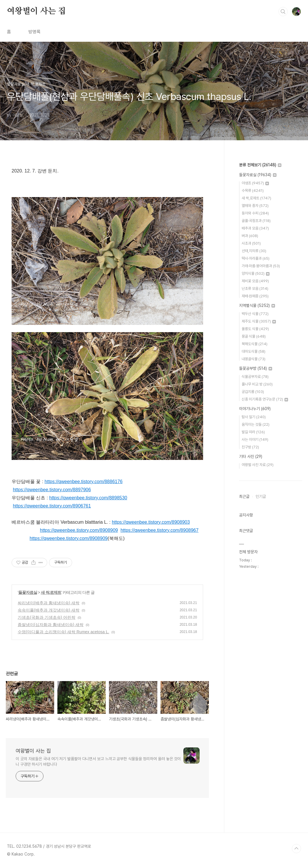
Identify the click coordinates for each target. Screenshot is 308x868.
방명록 (34, 32)
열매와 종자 (255, 206)
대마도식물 (254, 351)
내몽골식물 (254, 359)
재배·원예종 (255, 296)
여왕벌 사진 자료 (258, 465)
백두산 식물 (255, 314)
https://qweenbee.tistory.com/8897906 (52, 490)
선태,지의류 (254, 251)
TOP (296, 849)
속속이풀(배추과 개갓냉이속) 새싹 (49, 610)
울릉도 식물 (255, 329)
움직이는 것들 (256, 424)
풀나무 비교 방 (257, 384)
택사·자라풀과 (256, 258)
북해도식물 (255, 344)
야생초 (255, 183)
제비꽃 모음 (255, 281)
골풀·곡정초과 (256, 221)
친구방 (250, 447)
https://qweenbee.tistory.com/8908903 (151, 522)
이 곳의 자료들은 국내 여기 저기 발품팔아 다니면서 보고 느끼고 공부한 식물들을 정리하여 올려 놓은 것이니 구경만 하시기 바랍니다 (98, 761)
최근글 (244, 496)
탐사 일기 (254, 417)
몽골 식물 (254, 336)
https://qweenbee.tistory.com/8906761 (52, 506)
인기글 (261, 496)
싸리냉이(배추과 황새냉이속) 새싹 (49, 603)
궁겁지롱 (253, 392)
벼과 (250, 236)
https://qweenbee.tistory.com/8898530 (88, 498)
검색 (283, 12)
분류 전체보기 (260, 165)
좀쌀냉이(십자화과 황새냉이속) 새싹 (51, 625)
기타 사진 (251, 456)
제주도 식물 (259, 321)
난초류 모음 (255, 289)
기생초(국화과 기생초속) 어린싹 (47, 617)
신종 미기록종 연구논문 (265, 399)
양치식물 (256, 273)
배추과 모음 (255, 228)
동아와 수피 (255, 213)
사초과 (251, 243)
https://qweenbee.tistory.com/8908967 (160, 530)
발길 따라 (253, 432)
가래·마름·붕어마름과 (261, 266)
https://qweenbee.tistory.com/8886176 (84, 482)
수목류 (253, 191)
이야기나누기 (255, 409)
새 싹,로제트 (51, 592)
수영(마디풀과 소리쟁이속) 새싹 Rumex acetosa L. (63, 632)
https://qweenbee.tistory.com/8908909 (79, 530)
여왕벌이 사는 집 (36, 11)
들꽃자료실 (28, 592)
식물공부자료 (255, 377)
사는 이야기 (255, 440)
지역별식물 (257, 305)
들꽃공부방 (256, 368)
